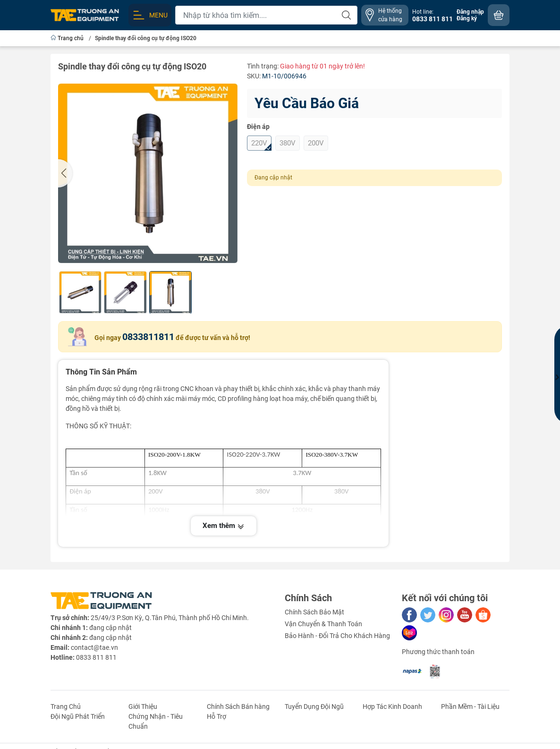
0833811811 (148, 337)
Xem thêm (224, 525)
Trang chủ (68, 38)
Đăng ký (467, 18)
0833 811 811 (96, 657)
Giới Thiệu (143, 706)
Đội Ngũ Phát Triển (78, 716)
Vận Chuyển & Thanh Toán (323, 624)
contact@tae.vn (94, 647)
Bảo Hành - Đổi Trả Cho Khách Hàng (337, 636)
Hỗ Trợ (216, 716)
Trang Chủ (66, 706)
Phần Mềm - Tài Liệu (470, 706)
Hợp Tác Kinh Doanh (392, 706)
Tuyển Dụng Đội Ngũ (314, 706)
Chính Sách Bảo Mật (314, 612)
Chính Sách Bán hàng (238, 706)
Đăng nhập (470, 12)
